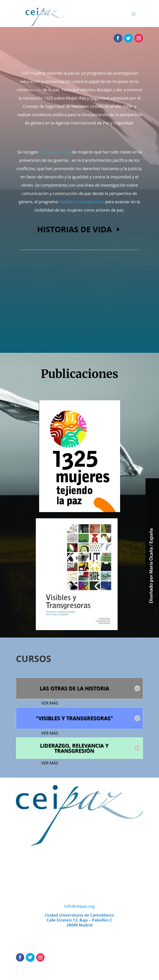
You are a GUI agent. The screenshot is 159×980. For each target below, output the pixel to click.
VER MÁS (50, 703)
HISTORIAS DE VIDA (74, 229)
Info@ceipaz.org (79, 906)
